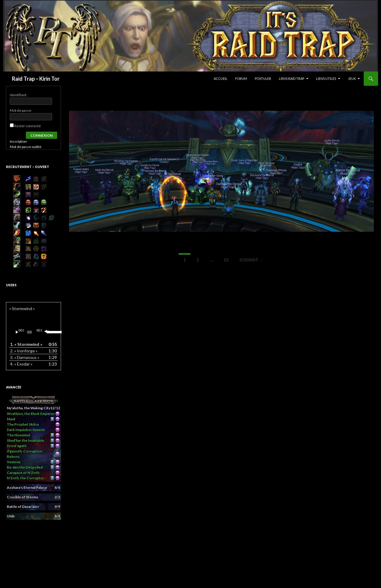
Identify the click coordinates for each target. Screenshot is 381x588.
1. (26, 344)
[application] (33, 332)
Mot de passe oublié (26, 147)
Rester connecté (28, 126)
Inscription (18, 141)
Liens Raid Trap (292, 78)
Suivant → (251, 260)
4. (21, 364)
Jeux (352, 78)
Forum (241, 78)
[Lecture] (17, 332)
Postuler (263, 78)
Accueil (221, 78)
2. (24, 351)
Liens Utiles (326, 78)
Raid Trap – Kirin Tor (36, 79)
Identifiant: (18, 95)
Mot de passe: (21, 110)
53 (226, 260)
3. (25, 357)
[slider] (29, 332)
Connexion (42, 135)
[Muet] (46, 332)
